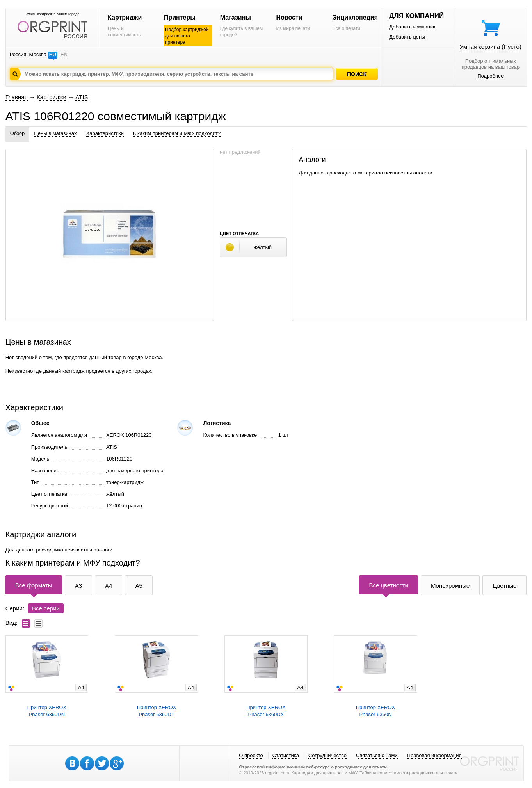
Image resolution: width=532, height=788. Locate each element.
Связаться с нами (377, 755)
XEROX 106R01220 (129, 435)
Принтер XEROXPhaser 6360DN (47, 711)
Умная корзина (491, 47)
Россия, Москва (28, 54)
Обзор (18, 133)
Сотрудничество (327, 755)
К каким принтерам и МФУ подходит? (177, 133)
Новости (289, 17)
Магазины (236, 17)
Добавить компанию (413, 27)
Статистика (286, 755)
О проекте (251, 755)
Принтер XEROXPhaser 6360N (375, 711)
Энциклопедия (355, 17)
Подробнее (490, 76)
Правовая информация (434, 755)
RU (52, 54)
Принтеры (180, 17)
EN (64, 54)
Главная (17, 97)
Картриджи (125, 17)
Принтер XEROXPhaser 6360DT (157, 711)
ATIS (82, 97)
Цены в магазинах (55, 133)
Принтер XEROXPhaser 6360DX (266, 711)
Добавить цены (407, 37)
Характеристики (105, 133)
